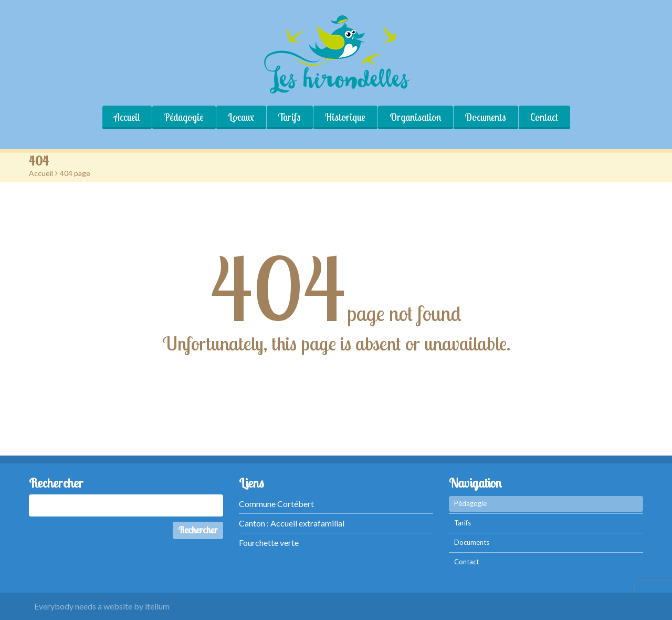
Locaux (241, 117)
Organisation (415, 117)
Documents (486, 117)
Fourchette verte (269, 542)
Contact (544, 117)
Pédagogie (184, 117)
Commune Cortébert (276, 504)
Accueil (127, 117)
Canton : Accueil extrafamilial (292, 523)
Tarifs (290, 117)
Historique (345, 117)
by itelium (152, 606)
